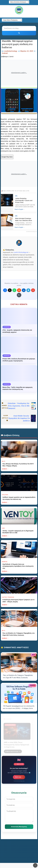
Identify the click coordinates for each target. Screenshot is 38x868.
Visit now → (19, 777)
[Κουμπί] (19, 33)
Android (5, 53)
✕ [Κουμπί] (35, 865)
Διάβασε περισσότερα (13, 750)
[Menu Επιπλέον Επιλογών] (19, 2)
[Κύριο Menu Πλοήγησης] (12, 20)
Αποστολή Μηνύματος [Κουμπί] (19, 827)
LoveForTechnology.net (21, 252)
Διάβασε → (6, 469)
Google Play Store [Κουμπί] (7, 157)
